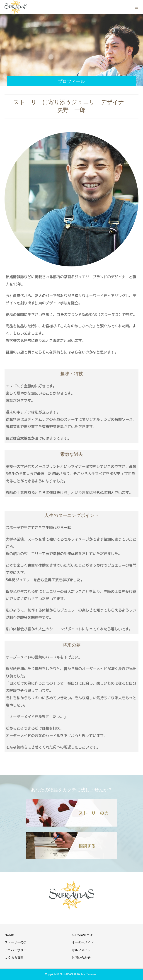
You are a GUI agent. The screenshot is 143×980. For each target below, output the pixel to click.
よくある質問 (14, 957)
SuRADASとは (82, 935)
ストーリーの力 (16, 942)
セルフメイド (81, 950)
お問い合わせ (81, 957)
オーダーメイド (83, 942)
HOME (9, 935)
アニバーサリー (16, 950)
